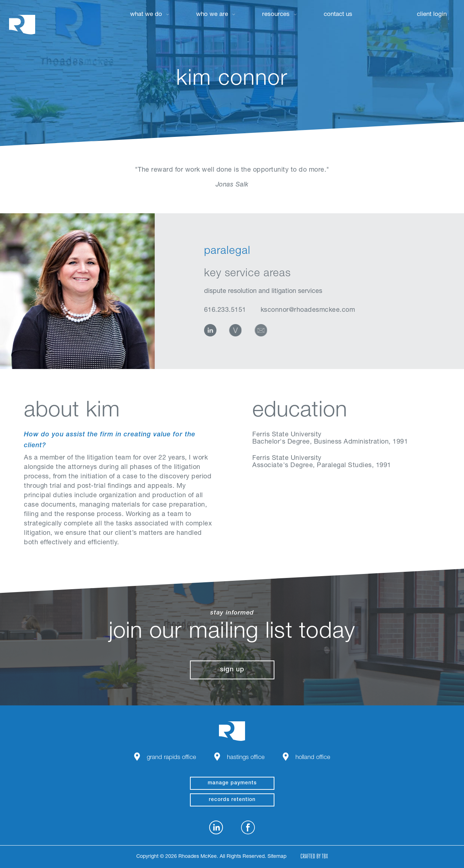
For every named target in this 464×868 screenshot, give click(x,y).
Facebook (248, 827)
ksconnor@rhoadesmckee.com (308, 310)
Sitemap (277, 857)
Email (262, 330)
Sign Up (232, 670)
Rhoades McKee (22, 24)
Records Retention (232, 800)
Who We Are (212, 15)
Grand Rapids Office (171, 758)
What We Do (146, 15)
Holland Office (313, 758)
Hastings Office (246, 758)
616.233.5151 (225, 310)
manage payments (232, 783)
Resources (276, 15)
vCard (236, 330)
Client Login (432, 15)
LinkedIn (210, 330)
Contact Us (338, 15)
